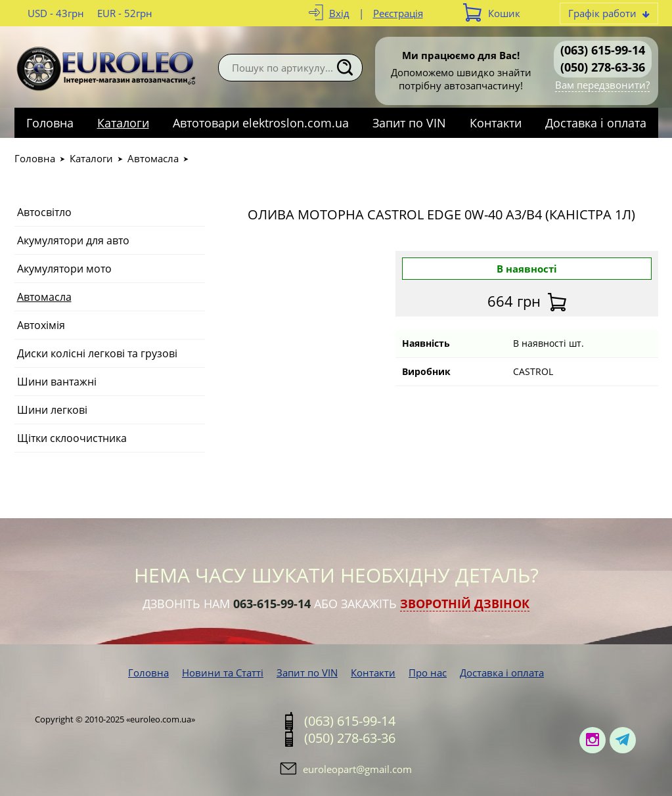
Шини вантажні (57, 382)
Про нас (428, 673)
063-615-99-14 (272, 604)
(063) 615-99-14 (603, 50)
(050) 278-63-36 (603, 67)
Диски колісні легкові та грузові (97, 353)
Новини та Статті (223, 673)
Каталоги (123, 123)
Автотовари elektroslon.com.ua (261, 123)
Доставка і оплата (596, 123)
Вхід (339, 13)
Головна (50, 123)
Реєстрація (398, 13)
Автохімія (41, 325)
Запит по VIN (409, 123)
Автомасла (153, 158)
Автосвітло (44, 212)
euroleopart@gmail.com (357, 769)
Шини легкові (52, 410)
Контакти (496, 123)
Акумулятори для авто (73, 240)
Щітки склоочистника (72, 438)
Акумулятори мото (64, 269)
